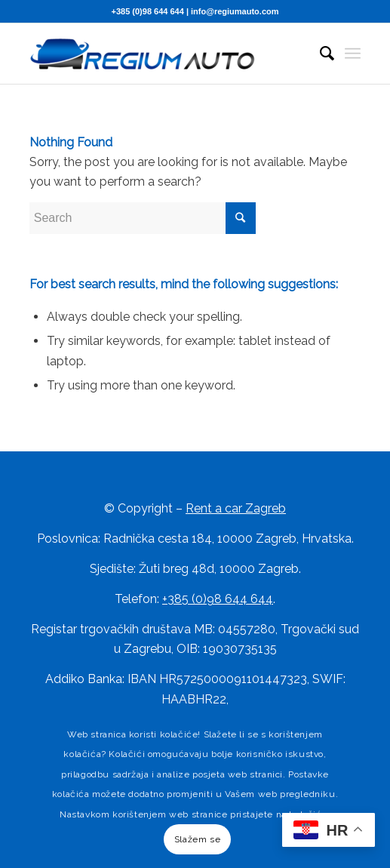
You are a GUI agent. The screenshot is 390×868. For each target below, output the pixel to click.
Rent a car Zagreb (236, 508)
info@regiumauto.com (235, 11)
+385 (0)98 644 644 (148, 11)
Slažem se (197, 839)
